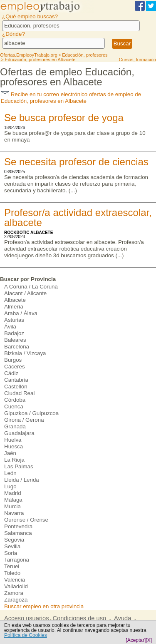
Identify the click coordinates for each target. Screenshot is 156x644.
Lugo (10, 486)
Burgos (13, 360)
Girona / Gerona (24, 420)
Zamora (14, 593)
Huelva (13, 440)
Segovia (14, 540)
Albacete (15, 300)
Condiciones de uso (79, 618)
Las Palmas (19, 466)
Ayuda (123, 618)
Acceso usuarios (27, 618)
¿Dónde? (14, 34)
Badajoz (14, 333)
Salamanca (18, 533)
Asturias (14, 320)
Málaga (13, 500)
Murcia (12, 506)
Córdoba (15, 400)
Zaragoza (16, 600)
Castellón (16, 387)
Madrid (13, 493)
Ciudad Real (19, 393)
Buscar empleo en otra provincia (44, 606)
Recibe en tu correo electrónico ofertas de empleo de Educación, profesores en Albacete (71, 98)
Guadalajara (19, 433)
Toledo (12, 573)
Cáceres (15, 367)
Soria (11, 553)
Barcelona (17, 347)
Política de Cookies (26, 635)
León (10, 473)
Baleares (15, 340)
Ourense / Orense (26, 520)
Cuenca (14, 407)
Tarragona (17, 560)
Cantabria (16, 380)
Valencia (15, 580)
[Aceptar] (136, 640)
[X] (149, 640)
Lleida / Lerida (22, 480)
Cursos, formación (137, 60)
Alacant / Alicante (25, 293)
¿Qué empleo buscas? (30, 16)
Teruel (12, 566)
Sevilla (12, 546)
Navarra (14, 513)
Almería (14, 307)
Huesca (14, 446)
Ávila (10, 327)
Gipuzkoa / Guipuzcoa (31, 413)
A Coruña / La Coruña (31, 287)
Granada (15, 426)
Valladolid (16, 586)
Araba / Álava (21, 313)
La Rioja (14, 460)
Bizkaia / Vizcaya (25, 353)
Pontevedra (18, 526)
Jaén (10, 453)
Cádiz (11, 373)
